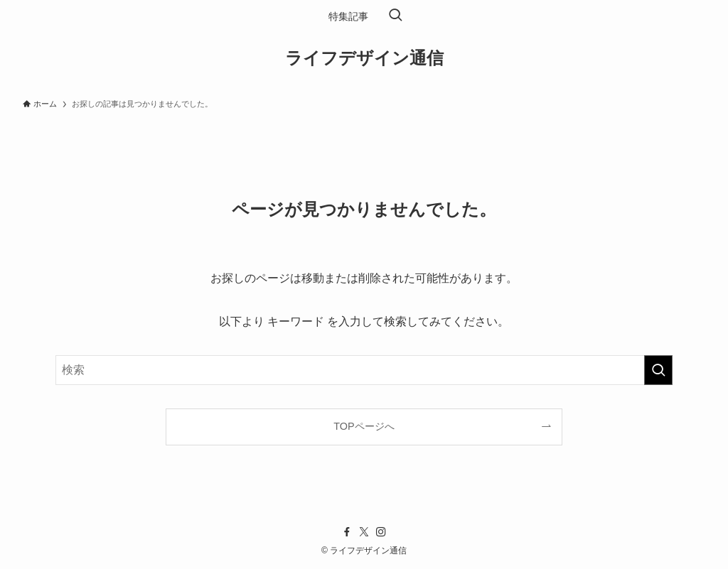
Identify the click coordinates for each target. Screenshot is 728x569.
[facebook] (347, 532)
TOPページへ (364, 426)
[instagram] (381, 532)
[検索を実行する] (658, 370)
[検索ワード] (364, 370)
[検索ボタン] (395, 16)
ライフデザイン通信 (364, 58)
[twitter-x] (364, 532)
